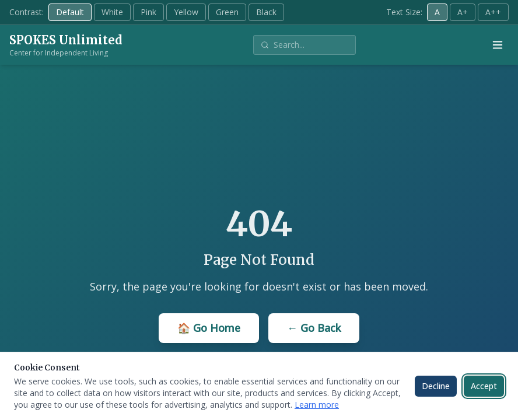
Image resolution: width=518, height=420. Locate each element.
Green (227, 12)
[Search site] (311, 45)
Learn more (317, 405)
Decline (436, 386)
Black (266, 12)
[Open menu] (498, 45)
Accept (484, 386)
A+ (463, 12)
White (112, 12)
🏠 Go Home (209, 328)
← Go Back (314, 328)
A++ (493, 12)
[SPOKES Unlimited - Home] (66, 45)
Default (70, 12)
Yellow (186, 12)
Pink (148, 12)
